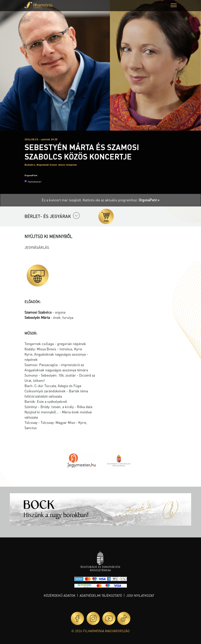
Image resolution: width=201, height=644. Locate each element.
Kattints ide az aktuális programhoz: (121, 200)
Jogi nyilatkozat (140, 595)
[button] (174, 6)
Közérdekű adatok (60, 595)
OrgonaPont (31, 175)
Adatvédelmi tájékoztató (101, 595)
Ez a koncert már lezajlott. (62, 200)
